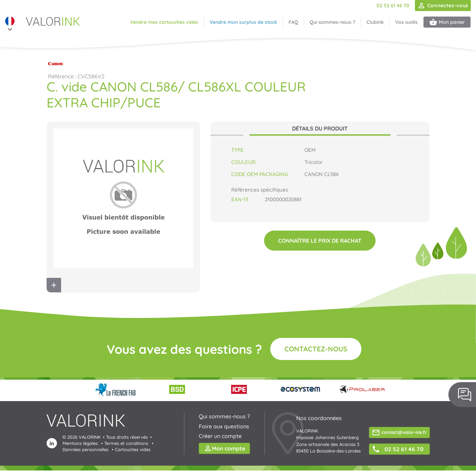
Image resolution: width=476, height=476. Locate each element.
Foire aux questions (224, 426)
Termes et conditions (126, 443)
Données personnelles (85, 449)
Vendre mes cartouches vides (164, 22)
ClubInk (375, 22)
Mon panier (447, 22)
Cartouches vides (133, 449)
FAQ (293, 22)
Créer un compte (220, 436)
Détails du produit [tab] (320, 128)
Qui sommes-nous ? (332, 22)
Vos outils (406, 22)
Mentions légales (80, 443)
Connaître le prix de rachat (320, 241)
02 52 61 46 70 (393, 6)
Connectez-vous (443, 6)
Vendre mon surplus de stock (243, 22)
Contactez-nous (316, 349)
